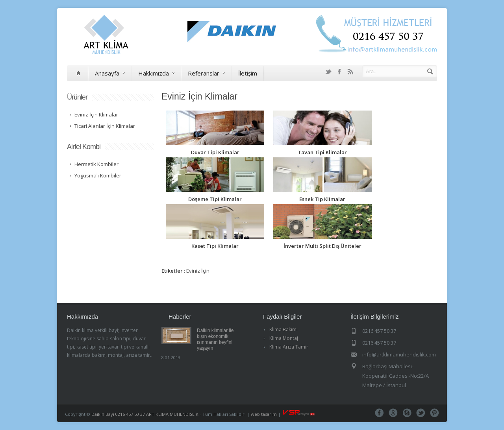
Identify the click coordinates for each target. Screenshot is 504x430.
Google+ (393, 413)
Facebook (339, 72)
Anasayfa (110, 73)
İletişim (248, 73)
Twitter (328, 72)
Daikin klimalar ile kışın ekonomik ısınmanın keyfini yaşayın (215, 339)
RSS (350, 72)
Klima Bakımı (283, 329)
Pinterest (435, 413)
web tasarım (264, 414)
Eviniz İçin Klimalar (199, 96)
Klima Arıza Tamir (289, 347)
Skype (407, 413)
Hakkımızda (156, 73)
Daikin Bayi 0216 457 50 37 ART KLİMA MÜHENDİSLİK (145, 414)
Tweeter (421, 413)
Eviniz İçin (198, 271)
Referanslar (206, 73)
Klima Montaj (284, 338)
